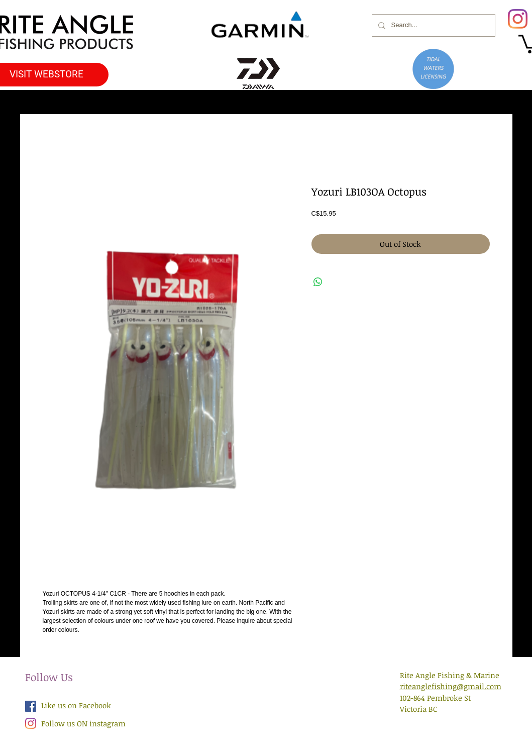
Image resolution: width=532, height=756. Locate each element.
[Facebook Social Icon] (31, 706)
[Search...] (433, 25)
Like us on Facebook (76, 705)
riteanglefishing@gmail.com (451, 686)
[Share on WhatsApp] (318, 282)
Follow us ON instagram (83, 723)
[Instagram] (518, 19)
